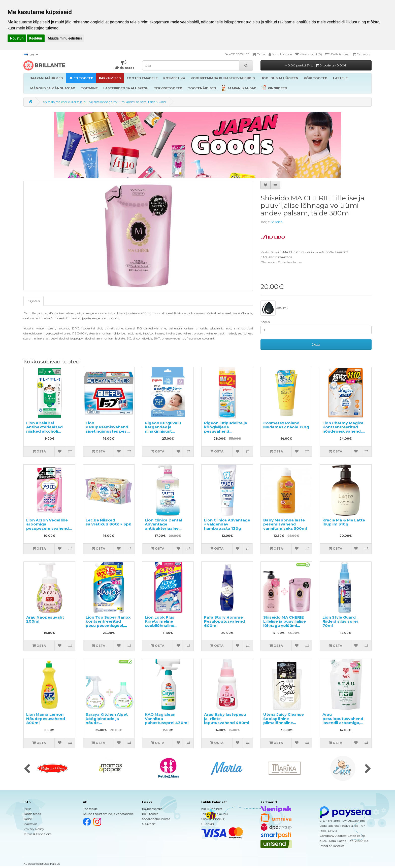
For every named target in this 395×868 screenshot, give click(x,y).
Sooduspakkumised (156, 819)
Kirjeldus (34, 301)
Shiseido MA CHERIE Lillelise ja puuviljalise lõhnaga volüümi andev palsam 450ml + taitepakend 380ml (286, 626)
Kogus (265, 322)
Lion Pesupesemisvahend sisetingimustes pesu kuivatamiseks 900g (107, 429)
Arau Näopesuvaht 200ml (45, 619)
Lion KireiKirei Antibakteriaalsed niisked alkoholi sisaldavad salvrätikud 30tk (49, 431)
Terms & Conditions (37, 834)
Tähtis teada (32, 814)
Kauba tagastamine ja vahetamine (108, 814)
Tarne (28, 819)
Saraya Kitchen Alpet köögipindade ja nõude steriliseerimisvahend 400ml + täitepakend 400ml (108, 725)
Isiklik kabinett (212, 809)
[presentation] (27, 769)
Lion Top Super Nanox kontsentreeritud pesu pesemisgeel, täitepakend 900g (108, 624)
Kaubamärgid (152, 809)
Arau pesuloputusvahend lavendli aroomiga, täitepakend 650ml (343, 721)
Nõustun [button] (17, 38)
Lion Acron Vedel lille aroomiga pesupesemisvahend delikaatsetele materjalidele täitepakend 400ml (47, 531)
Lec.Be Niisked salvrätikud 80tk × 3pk (108, 522)
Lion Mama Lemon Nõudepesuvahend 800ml (46, 719)
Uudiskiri (208, 824)
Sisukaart (149, 824)
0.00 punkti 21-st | (316, 65)
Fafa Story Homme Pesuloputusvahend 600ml (224, 621)
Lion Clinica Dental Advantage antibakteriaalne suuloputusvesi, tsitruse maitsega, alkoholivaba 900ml (165, 531)
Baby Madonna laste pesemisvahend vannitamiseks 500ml (285, 524)
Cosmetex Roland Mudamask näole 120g (286, 425)
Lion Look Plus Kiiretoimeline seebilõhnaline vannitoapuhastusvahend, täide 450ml (171, 626)
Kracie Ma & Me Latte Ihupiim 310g (344, 522)
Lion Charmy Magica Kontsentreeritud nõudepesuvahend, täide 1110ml (343, 429)
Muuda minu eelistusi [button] (65, 38)
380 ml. (274, 308)
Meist (27, 809)
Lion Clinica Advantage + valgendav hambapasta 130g (227, 524)
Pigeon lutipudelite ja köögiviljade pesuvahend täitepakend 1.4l (226, 429)
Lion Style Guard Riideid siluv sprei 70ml (340, 621)
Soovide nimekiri (213, 819)
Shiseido (277, 222)
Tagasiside (90, 809)
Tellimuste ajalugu (215, 814)
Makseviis (30, 824)
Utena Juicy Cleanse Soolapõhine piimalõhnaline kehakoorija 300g (284, 721)
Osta (316, 344)
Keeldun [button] (36, 38)
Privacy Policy (34, 829)
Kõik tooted (150, 814)
